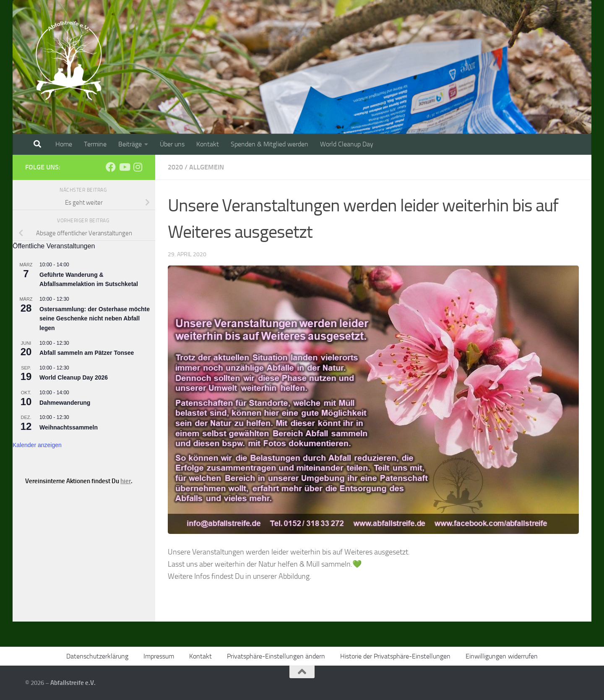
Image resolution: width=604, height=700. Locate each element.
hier (126, 481)
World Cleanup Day (347, 144)
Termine (95, 144)
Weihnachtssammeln (69, 427)
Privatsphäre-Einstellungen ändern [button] (276, 656)
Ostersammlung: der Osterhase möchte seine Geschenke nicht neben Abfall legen (95, 319)
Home (64, 144)
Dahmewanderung (65, 403)
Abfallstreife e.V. (73, 683)
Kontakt (208, 144)
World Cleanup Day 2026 (74, 377)
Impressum (159, 656)
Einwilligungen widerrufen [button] (502, 656)
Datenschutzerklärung (97, 656)
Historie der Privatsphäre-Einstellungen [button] (395, 656)
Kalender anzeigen (37, 445)
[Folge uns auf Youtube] (124, 167)
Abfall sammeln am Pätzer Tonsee (87, 353)
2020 (175, 167)
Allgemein (207, 167)
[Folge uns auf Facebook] (111, 167)
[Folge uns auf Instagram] (138, 167)
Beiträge (130, 144)
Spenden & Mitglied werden (269, 144)
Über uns (172, 144)
